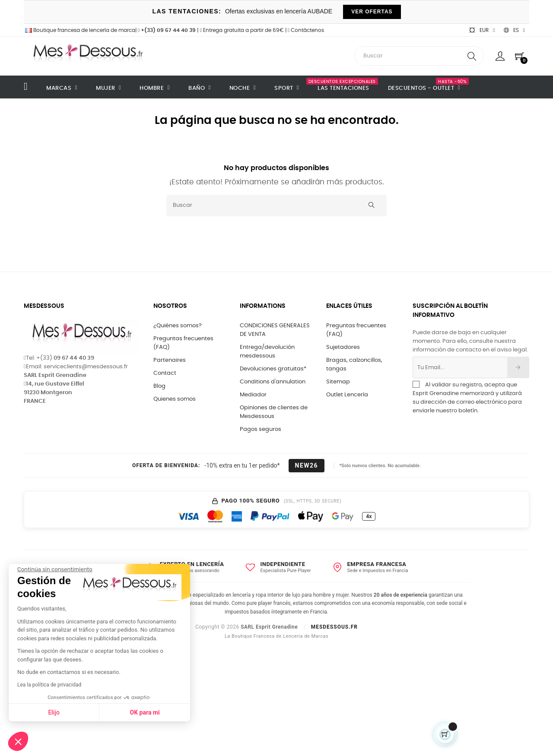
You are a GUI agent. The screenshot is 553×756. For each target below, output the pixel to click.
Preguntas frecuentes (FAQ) (183, 343)
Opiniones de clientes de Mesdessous (274, 412)
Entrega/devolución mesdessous (267, 352)
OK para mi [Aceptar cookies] (86, 712)
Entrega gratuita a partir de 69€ (242, 30)
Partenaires (170, 360)
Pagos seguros (261, 429)
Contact (165, 373)
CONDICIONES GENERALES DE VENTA (275, 330)
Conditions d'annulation (273, 382)
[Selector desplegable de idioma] (514, 30)
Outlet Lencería (347, 395)
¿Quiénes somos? (178, 326)
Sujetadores (343, 347)
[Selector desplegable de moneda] (482, 30)
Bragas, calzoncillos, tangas (354, 365)
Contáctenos (306, 30)
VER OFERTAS (372, 12)
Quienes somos (175, 399)
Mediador (253, 395)
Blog (159, 386)
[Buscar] (276, 206)
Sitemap (338, 382)
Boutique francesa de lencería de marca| (81, 30)
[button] (18, 741)
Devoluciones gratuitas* (273, 369)
